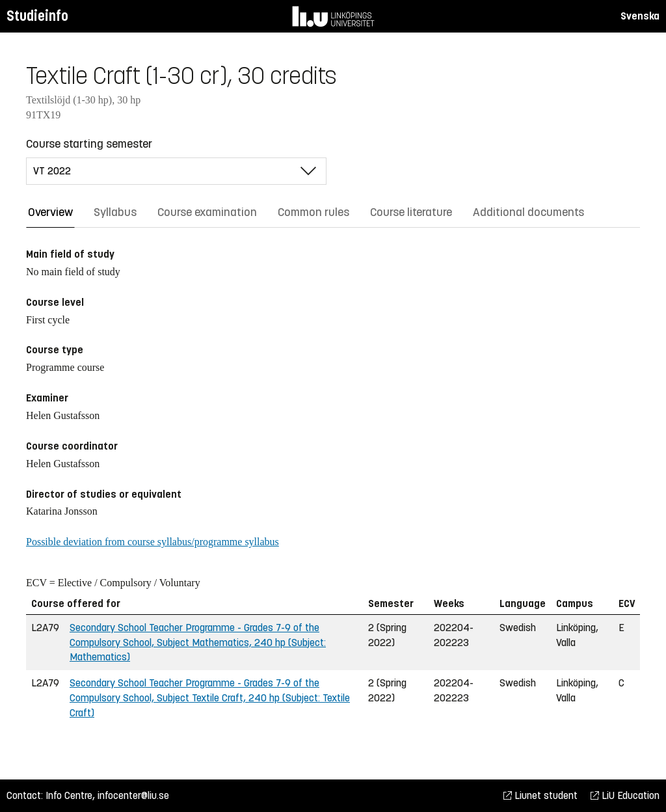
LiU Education (625, 795)
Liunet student (540, 795)
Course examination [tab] (207, 212)
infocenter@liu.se (133, 795)
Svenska (640, 16)
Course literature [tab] (411, 212)
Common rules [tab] (313, 212)
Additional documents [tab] (528, 212)
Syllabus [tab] (115, 212)
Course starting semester (89, 144)
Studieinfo (37, 16)
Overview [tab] (50, 212)
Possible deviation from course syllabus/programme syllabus (153, 542)
